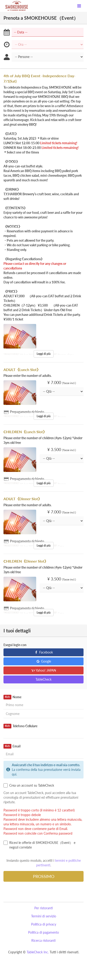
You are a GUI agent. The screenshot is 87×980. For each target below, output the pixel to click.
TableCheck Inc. (38, 952)
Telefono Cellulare (20, 726)
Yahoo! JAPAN (43, 670)
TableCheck (43, 679)
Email (12, 746)
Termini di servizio (44, 916)
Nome (12, 697)
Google (43, 661)
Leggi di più (44, 354)
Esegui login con (15, 645)
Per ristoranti (44, 908)
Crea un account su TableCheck (29, 785)
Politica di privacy (44, 924)
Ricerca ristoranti (43, 940)
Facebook (43, 652)
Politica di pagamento (43, 932)
